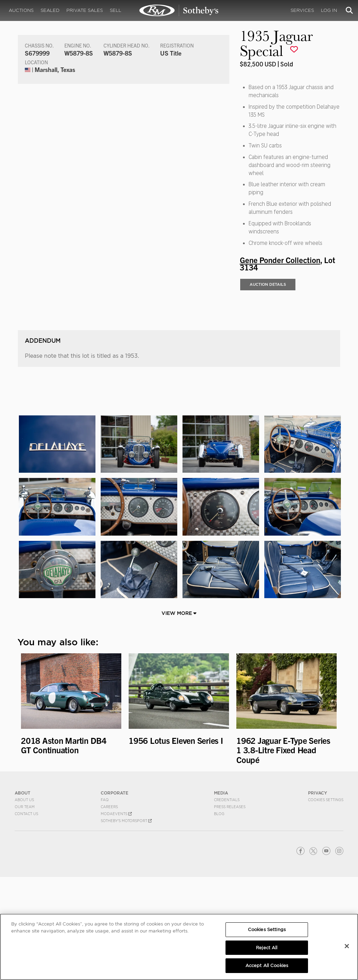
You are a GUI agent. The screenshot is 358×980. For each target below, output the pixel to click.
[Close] (347, 946)
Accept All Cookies (267, 966)
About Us (24, 903)
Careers (109, 910)
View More (179, 716)
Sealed (50, 10)
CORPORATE (114, 896)
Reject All (267, 948)
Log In (329, 10)
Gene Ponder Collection (280, 260)
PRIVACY (318, 896)
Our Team (25, 910)
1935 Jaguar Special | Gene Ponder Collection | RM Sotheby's (179, 10)
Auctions (21, 10)
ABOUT (23, 896)
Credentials (227, 903)
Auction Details (268, 284)
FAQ (105, 903)
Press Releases (230, 910)
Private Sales (85, 10)
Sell (116, 10)
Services (302, 10)
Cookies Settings (326, 903)
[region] (179, 947)
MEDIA (221, 896)
